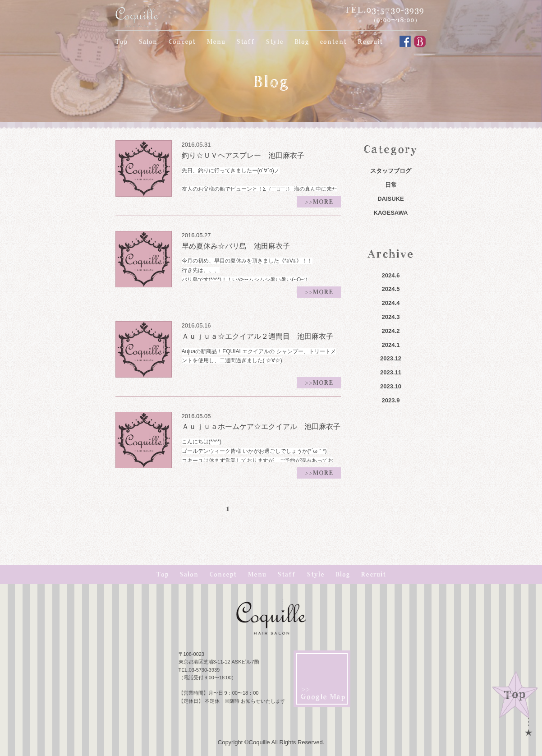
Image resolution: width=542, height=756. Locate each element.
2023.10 (391, 386)
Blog (302, 41)
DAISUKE (391, 199)
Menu (216, 41)
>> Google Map (323, 693)
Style (275, 41)
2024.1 (391, 345)
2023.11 (391, 372)
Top (122, 41)
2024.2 (391, 331)
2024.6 (391, 275)
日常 (391, 185)
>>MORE (319, 202)
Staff (246, 41)
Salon (148, 41)
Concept (182, 41)
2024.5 (391, 289)
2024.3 (391, 317)
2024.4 (391, 303)
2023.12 (391, 358)
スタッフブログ (391, 171)
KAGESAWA (391, 213)
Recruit (370, 41)
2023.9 (391, 400)
